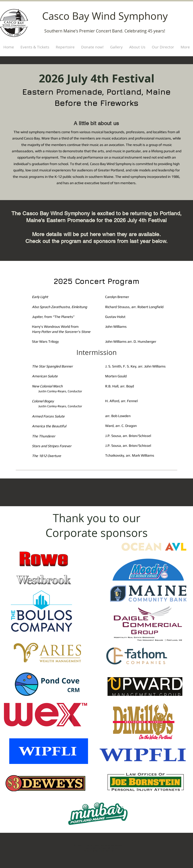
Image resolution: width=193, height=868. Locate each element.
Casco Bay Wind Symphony (105, 16)
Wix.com (110, 851)
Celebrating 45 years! (145, 31)
